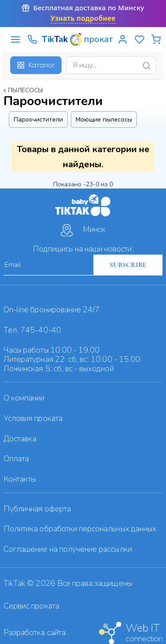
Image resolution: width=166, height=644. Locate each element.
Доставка (20, 439)
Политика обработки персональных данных (80, 529)
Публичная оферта (37, 509)
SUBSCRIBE (128, 265)
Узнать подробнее (83, 18)
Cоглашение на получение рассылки (68, 549)
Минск (83, 230)
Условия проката (33, 418)
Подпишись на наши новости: (83, 249)
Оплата (16, 459)
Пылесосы (25, 90)
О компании (24, 398)
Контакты (20, 479)
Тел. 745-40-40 (32, 330)
